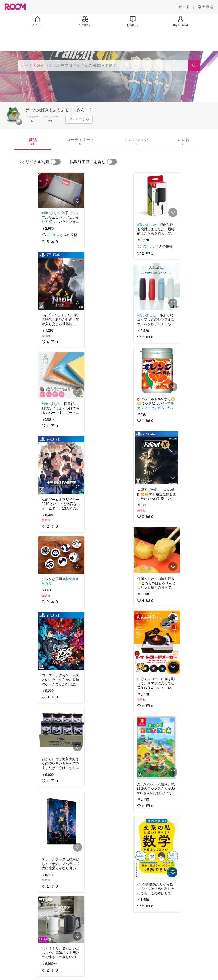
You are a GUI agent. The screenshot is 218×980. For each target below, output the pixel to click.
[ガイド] (184, 7)
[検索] (194, 65)
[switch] (56, 162)
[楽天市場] (206, 7)
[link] (61, 190)
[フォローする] (79, 119)
